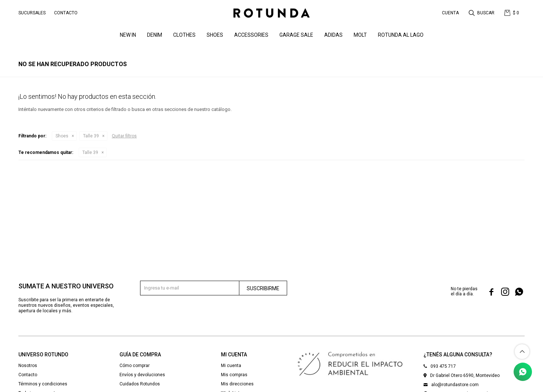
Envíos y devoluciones (142, 375)
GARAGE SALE (296, 35)
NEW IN (128, 35)
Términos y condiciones (43, 384)
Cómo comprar (135, 366)
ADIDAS (333, 35)
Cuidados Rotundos (140, 384)
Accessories (251, 35)
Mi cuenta (231, 366)
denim (155, 35)
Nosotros (28, 366)
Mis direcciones (237, 384)
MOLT (360, 35)
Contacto (66, 13)
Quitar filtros (124, 136)
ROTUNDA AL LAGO (401, 35)
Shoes (215, 35)
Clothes (184, 35)
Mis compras (234, 375)
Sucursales (32, 13)
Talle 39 (91, 136)
